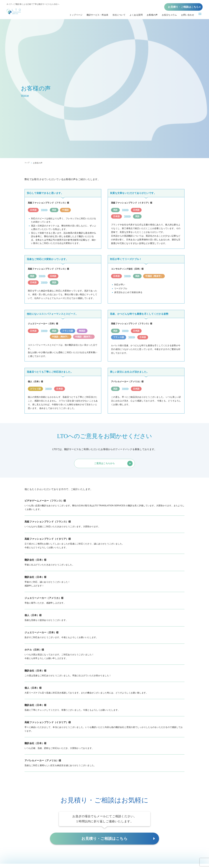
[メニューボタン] (200, 16)
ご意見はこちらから (104, 467)
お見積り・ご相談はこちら (183, 8)
